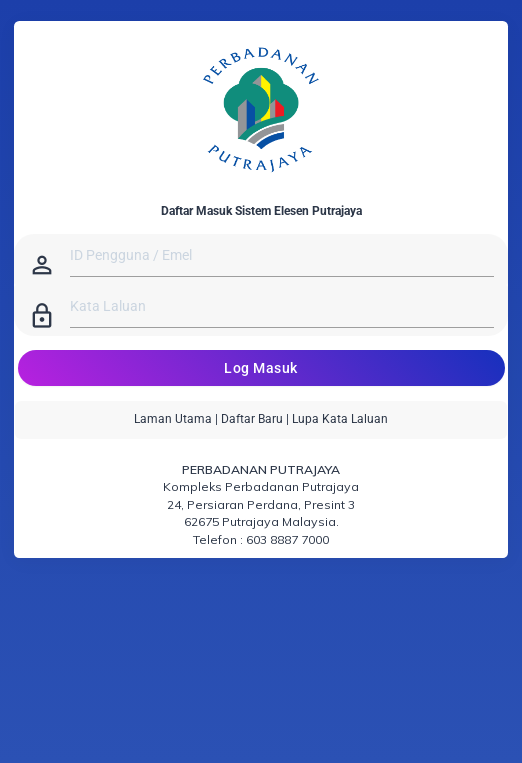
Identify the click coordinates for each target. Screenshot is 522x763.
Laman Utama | (176, 419)
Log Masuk (261, 368)
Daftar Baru (252, 419)
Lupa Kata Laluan (340, 419)
